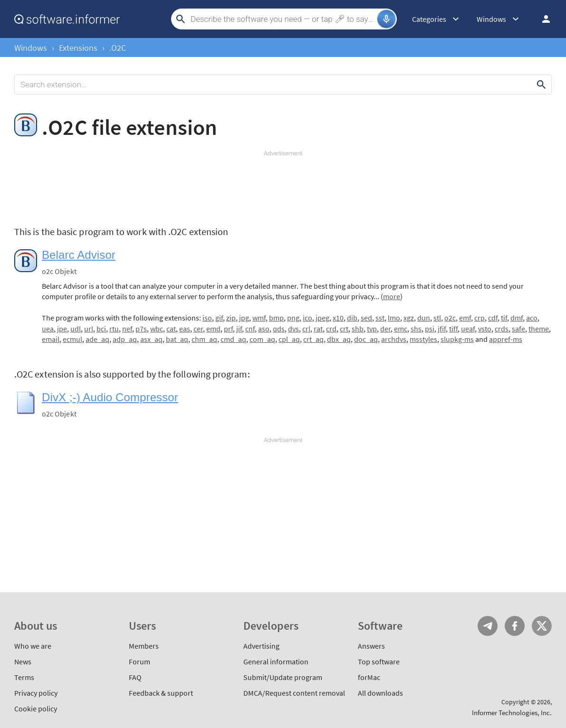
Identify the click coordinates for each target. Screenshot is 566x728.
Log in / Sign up (542, 19)
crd (331, 329)
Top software (379, 662)
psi (430, 329)
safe (518, 329)
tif (504, 318)
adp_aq (125, 339)
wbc (157, 329)
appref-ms (506, 339)
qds (279, 329)
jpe (62, 329)
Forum (139, 662)
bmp (276, 318)
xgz (409, 318)
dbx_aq (339, 339)
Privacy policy (36, 693)
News (23, 662)
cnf (250, 329)
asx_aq (151, 339)
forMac (369, 677)
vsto (485, 329)
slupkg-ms (457, 339)
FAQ (135, 677)
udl (76, 329)
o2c (450, 318)
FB (515, 626)
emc (401, 329)
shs (416, 329)
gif (219, 318)
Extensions (78, 48)
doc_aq (366, 339)
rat (318, 329)
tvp (372, 329)
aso (264, 329)
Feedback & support (161, 693)
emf (465, 318)
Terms (24, 677)
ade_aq (97, 339)
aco (532, 318)
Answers (371, 646)
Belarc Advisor (79, 255)
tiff (453, 329)
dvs (293, 329)
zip (231, 318)
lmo (394, 318)
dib (352, 318)
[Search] (283, 19)
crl (306, 329)
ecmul (72, 339)
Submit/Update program (283, 677)
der (385, 329)
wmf (259, 318)
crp (480, 318)
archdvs (394, 339)
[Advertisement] (283, 186)
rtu (114, 329)
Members (144, 646)
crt (344, 329)
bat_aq (177, 339)
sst (380, 318)
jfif (442, 329)
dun (424, 318)
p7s (141, 329)
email (51, 339)
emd (213, 329)
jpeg (322, 318)
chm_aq (204, 339)
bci (101, 329)
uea (48, 329)
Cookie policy (36, 709)
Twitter (542, 626)
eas (185, 329)
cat (171, 329)
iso (207, 318)
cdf (493, 318)
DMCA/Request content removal (294, 693)
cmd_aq (233, 339)
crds (502, 329)
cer (198, 329)
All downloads (380, 693)
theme (539, 329)
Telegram (488, 626)
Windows (31, 48)
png (293, 318)
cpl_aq (289, 339)
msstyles (423, 339)
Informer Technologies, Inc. (512, 713)
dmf (517, 318)
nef (127, 329)
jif (239, 329)
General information (276, 662)
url (89, 329)
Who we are (33, 646)
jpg (244, 318)
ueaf (468, 329)
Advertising (261, 646)
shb (358, 329)
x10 (338, 318)
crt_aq (313, 339)
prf (228, 329)
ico (307, 318)
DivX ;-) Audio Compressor (110, 397)
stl (437, 318)
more (392, 296)
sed (366, 318)
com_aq (262, 339)
